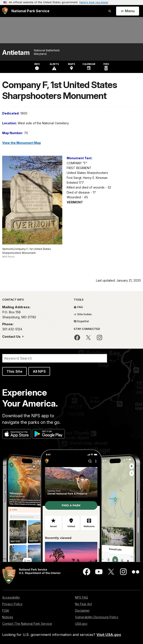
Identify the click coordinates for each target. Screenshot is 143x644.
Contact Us (12, 337)
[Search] (55, 358)
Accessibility (11, 597)
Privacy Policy (12, 604)
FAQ (78, 307)
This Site (14, 371)
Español (81, 321)
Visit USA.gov (109, 635)
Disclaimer (82, 610)
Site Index (83, 314)
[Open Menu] (128, 11)
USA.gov (81, 624)
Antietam (16, 53)
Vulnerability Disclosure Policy (97, 617)
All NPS (39, 371)
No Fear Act (83, 604)
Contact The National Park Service (27, 624)
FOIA (6, 610)
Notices (8, 617)
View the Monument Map (22, 143)
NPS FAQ (81, 597)
